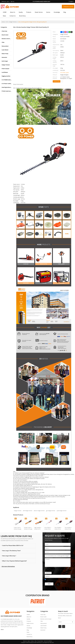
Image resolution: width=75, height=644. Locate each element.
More (2, 629)
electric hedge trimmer (39, 511)
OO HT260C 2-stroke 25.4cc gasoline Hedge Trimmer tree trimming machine (48, 528)
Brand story (22, 16)
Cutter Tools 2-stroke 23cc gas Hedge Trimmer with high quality (18, 528)
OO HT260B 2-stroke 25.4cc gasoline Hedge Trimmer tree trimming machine (58, 528)
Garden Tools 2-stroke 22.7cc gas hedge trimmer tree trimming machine (28, 528)
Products (29, 12)
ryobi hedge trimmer (62, 511)
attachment (48, 573)
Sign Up (12, 1)
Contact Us (13, 16)
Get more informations (8, 566)
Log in (8, 1)
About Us (13, 12)
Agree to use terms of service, (56, 580)
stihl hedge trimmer (28, 511)
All (7, 22)
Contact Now (57, 81)
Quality (21, 12)
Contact (32, 641)
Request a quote (69, 7)
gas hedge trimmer (51, 511)
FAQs (36, 641)
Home (3, 22)
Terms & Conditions (63, 581)
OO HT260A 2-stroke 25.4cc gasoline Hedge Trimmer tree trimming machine (68, 528)
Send (49, 584)
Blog (65, 12)
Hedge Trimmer (13, 22)
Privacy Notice (40, 641)
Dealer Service (39, 12)
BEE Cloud (52, 642)
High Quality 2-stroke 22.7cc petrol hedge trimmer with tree (38, 528)
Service (48, 12)
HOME (5, 12)
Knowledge (57, 12)
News (4, 16)
